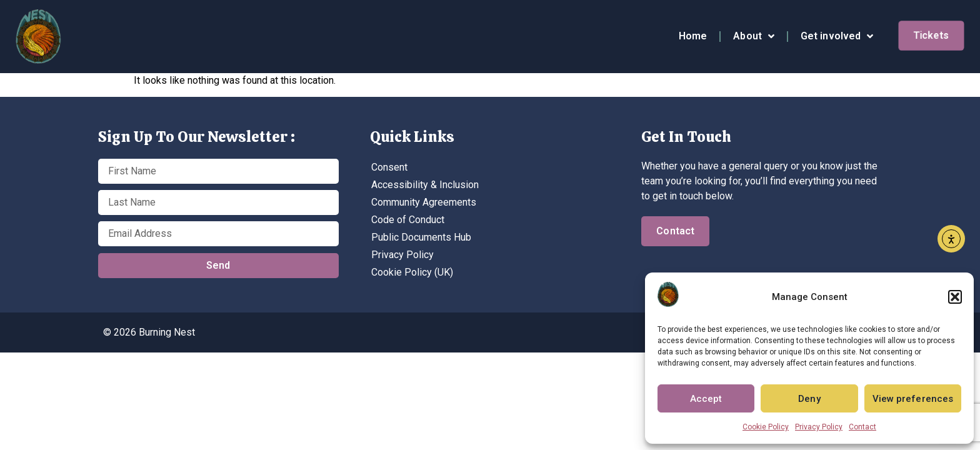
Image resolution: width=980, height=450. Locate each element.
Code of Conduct (408, 220)
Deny (809, 399)
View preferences (913, 399)
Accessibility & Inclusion (425, 185)
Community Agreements (424, 202)
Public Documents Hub (421, 237)
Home (693, 36)
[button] (955, 297)
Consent (389, 167)
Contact (862, 427)
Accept (706, 399)
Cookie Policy (766, 427)
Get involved (837, 36)
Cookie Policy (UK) (412, 272)
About (754, 36)
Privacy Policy (819, 427)
